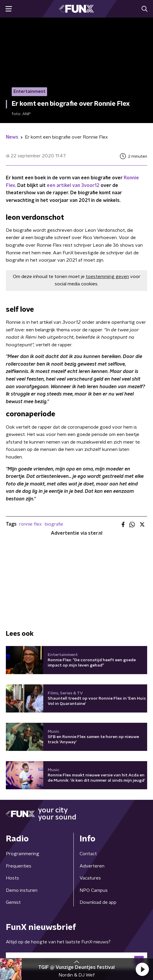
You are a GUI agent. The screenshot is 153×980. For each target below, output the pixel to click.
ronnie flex (30, 524)
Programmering (23, 854)
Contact (88, 854)
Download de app (98, 902)
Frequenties (19, 866)
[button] (142, 969)
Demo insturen (22, 890)
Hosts (12, 878)
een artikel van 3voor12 (73, 185)
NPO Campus (94, 890)
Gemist (13, 902)
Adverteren (92, 866)
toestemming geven (107, 277)
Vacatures (90, 878)
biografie (54, 524)
